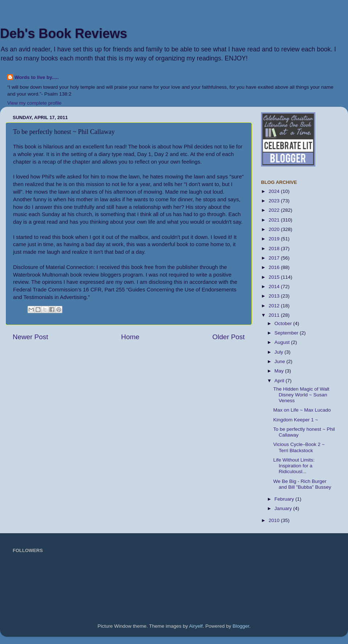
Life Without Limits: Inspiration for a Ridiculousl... (294, 466)
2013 (275, 296)
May (280, 371)
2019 (275, 239)
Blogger (241, 626)
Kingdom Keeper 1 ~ (296, 420)
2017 (275, 258)
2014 (275, 287)
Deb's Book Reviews (64, 33)
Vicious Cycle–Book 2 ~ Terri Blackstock (299, 447)
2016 (275, 267)
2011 (275, 315)
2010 (275, 520)
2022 (275, 210)
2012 (275, 306)
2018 (275, 249)
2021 (275, 220)
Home (130, 337)
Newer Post (30, 337)
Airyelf (196, 626)
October (284, 323)
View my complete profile (34, 103)
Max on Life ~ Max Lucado (302, 410)
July (279, 352)
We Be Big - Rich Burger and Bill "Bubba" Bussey (302, 484)
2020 (275, 229)
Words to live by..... (37, 77)
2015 (275, 277)
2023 (275, 201)
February (285, 499)
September (287, 333)
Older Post (229, 337)
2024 (275, 191)
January (284, 508)
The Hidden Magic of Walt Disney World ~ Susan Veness (301, 395)
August (283, 342)
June (280, 361)
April (280, 381)
